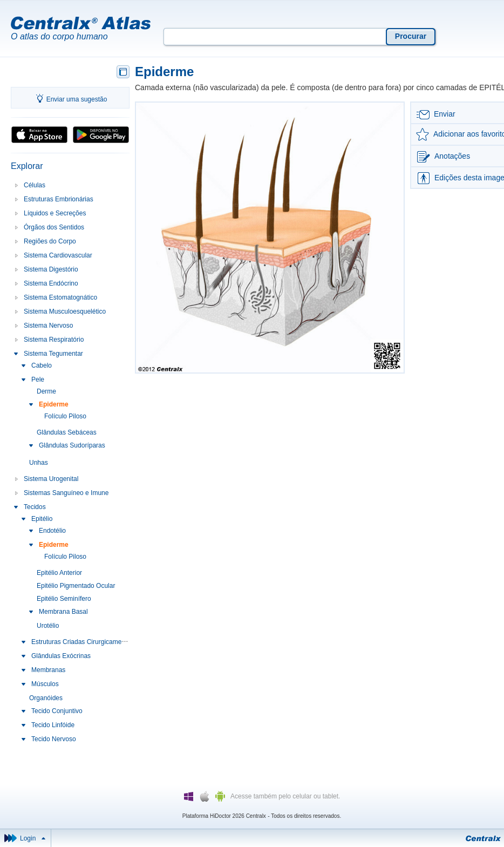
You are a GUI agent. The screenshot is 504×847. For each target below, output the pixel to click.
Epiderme (54, 404)
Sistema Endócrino (51, 283)
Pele (38, 380)
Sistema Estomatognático (60, 297)
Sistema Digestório (51, 269)
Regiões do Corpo (50, 241)
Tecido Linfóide (53, 725)
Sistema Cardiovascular (58, 255)
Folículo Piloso (65, 416)
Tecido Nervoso (54, 739)
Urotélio (48, 626)
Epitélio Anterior (59, 573)
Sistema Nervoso (48, 326)
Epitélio (42, 519)
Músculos (45, 684)
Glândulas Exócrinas (61, 656)
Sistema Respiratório (54, 340)
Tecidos (35, 507)
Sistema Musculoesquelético (65, 311)
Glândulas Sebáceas (67, 432)
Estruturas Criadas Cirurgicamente (81, 642)
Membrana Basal (63, 612)
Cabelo (42, 365)
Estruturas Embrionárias (59, 199)
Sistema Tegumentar (53, 354)
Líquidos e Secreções (55, 213)
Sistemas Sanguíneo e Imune (66, 493)
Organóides (46, 698)
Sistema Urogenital (51, 479)
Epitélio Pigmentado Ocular (76, 586)
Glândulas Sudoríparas (72, 445)
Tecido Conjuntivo (57, 711)
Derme (46, 391)
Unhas (39, 463)
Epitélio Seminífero (64, 599)
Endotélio (52, 531)
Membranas (48, 670)
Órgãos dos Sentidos (54, 227)
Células (35, 185)
